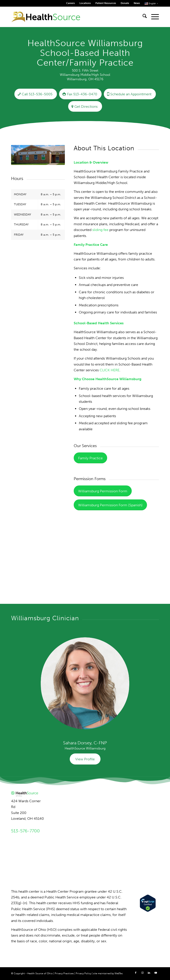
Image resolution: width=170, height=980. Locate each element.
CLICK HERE (110, 370)
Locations (85, 3)
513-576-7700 (25, 831)
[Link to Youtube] (156, 973)
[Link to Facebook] (136, 973)
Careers (71, 3)
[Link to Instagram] (142, 973)
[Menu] (153, 17)
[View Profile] (85, 759)
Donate (125, 3)
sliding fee (100, 230)
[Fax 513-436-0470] (80, 94)
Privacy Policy (83, 973)
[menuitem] (71, 3)
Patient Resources (106, 3)
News (137, 3)
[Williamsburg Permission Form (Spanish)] (110, 505)
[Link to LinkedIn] (149, 973)
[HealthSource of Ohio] (46, 17)
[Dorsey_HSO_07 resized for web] (85, 683)
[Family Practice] (90, 458)
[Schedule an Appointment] (130, 94)
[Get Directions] (85, 106)
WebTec (119, 973)
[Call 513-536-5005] (36, 94)
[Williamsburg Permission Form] (103, 491)
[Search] (142, 17)
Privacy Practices (64, 973)
